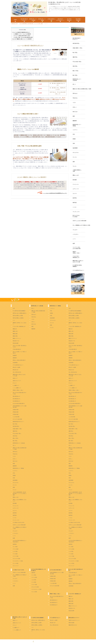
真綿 (74, 162)
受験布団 (15, 358)
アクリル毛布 (16, 549)
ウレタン (75, 166)
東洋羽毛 (75, 198)
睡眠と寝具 (15, 334)
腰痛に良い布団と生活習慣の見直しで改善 (82, 89)
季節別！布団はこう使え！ (77, 252)
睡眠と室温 (15, 336)
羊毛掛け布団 (16, 414)
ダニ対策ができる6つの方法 (19, 522)
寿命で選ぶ (75, 66)
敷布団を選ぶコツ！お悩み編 (77, 80)
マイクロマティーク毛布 (18, 561)
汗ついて (15, 383)
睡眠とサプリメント (17, 338)
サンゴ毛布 (15, 547)
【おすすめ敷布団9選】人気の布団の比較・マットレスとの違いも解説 (20, 494)
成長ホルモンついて (17, 381)
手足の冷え (75, 98)
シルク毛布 (15, 551)
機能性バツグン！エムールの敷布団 (22, 34)
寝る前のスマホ (16, 341)
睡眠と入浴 (15, 331)
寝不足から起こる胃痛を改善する (20, 313)
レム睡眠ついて (16, 385)
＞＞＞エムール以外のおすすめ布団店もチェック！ (55, 193)
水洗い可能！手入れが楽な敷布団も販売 (23, 37)
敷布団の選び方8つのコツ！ (19, 422)
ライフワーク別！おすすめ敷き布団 (77, 248)
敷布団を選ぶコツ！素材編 (77, 125)
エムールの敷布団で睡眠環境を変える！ (21, 32)
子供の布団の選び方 (17, 349)
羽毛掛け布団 (16, 412)
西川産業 (75, 180)
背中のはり (75, 93)
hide (25, 30)
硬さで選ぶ (75, 75)
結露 (74, 243)
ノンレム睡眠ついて (17, 388)
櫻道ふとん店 (76, 175)
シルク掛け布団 (16, 417)
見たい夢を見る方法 (17, 372)
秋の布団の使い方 (17, 399)
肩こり (74, 84)
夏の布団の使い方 (17, 396)
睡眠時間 (75, 121)
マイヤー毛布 (16, 556)
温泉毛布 (15, 544)
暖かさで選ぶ (76, 71)
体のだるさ (75, 112)
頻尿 (74, 116)
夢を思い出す (16, 370)
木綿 (74, 143)
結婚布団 (15, 355)
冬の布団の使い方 (17, 401)
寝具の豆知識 (71, 623)
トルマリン (75, 130)
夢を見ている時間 (17, 367)
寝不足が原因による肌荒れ (18, 318)
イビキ (74, 103)
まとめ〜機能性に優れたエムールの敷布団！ (22, 39)
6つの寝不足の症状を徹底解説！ (77, 266)
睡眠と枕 (15, 329)
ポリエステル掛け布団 (17, 419)
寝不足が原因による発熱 (18, 316)
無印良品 (75, 203)
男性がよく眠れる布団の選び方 (19, 360)
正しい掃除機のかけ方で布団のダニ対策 (81, 225)
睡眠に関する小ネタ (73, 625)
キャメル (75, 157)
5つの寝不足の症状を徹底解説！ (19, 311)
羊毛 (74, 134)
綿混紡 (74, 139)
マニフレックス (76, 212)
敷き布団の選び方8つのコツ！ (77, 39)
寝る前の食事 (16, 343)
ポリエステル (76, 153)
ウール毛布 (15, 554)
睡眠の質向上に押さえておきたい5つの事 (78, 261)
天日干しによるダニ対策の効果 (79, 221)
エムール (75, 193)
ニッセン (75, 207)
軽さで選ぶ (75, 53)
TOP (14, 300)
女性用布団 (15, 363)
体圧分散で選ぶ (76, 43)
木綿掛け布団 (16, 410)
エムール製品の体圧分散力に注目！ (22, 36)
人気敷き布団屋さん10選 (77, 171)
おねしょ (75, 107)
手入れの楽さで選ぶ (77, 62)
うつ (14, 320)
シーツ (74, 239)
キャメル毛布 (16, 563)
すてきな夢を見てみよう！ (79, 270)
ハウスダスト (76, 234)
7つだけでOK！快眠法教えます (76, 257)
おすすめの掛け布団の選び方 (19, 404)
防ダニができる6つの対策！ (76, 216)
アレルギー (75, 230)
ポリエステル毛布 (17, 559)
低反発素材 (75, 148)
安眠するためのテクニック (74, 620)
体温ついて (15, 378)
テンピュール (76, 184)
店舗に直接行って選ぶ (78, 48)
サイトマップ (16, 566)
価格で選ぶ (75, 57)
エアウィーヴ (76, 189)
